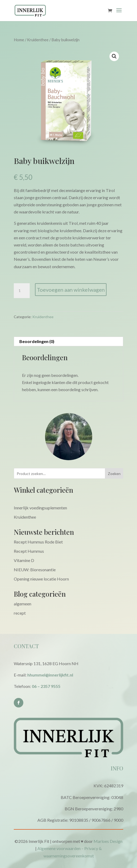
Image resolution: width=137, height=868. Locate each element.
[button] (114, 56)
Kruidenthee (38, 40)
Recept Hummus (29, 551)
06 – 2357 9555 (46, 686)
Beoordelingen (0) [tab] (37, 341)
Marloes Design (108, 841)
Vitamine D (24, 560)
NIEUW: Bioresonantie (35, 570)
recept (20, 613)
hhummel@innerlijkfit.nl (50, 675)
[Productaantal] (22, 291)
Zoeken (114, 474)
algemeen (23, 604)
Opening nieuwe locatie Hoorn (41, 579)
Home (19, 40)
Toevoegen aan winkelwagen (71, 290)
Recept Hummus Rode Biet (38, 542)
